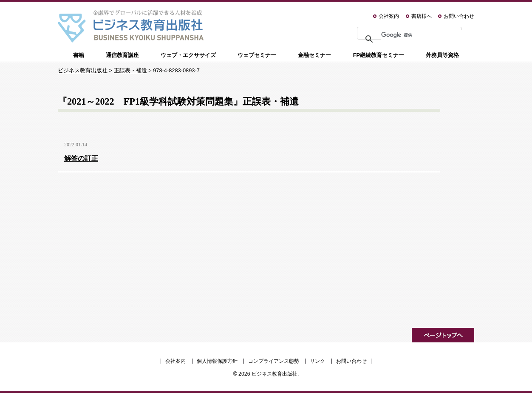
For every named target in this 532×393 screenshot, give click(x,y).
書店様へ (422, 16)
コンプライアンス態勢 (274, 361)
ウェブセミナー (257, 55)
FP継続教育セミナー (379, 55)
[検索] (424, 35)
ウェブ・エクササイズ (188, 55)
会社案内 (389, 16)
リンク (317, 361)
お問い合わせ (459, 16)
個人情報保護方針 (217, 361)
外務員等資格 (442, 55)
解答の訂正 (81, 158)
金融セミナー (314, 55)
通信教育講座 (122, 55)
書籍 (79, 55)
